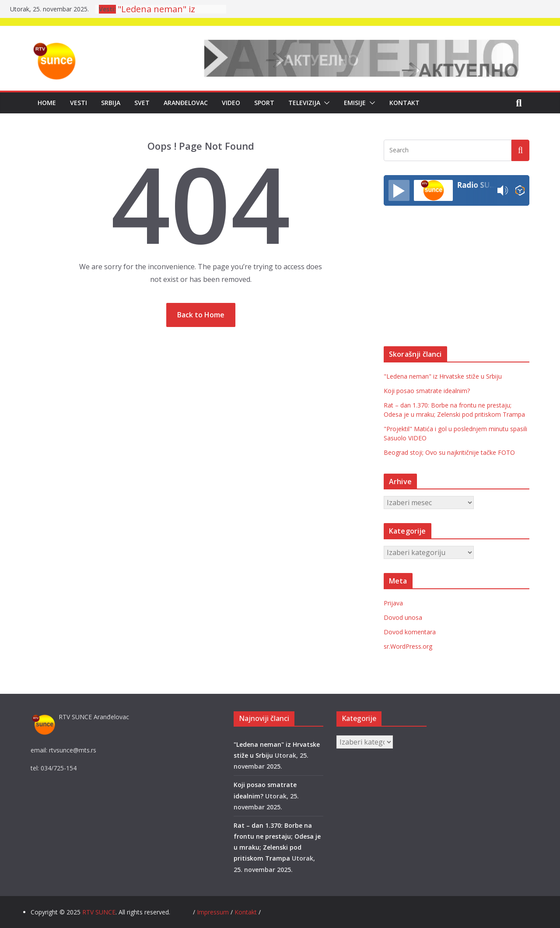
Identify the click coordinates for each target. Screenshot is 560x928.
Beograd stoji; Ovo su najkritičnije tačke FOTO (449, 452)
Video (231, 103)
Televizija (304, 103)
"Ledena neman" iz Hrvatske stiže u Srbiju (443, 376)
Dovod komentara (410, 632)
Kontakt (404, 103)
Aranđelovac (186, 103)
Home (47, 103)
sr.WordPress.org (408, 646)
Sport (264, 103)
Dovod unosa (403, 617)
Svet (142, 103)
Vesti (79, 103)
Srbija (111, 103)
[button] (325, 103)
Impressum (214, 912)
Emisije (355, 103)
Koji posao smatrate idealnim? (427, 391)
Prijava (393, 603)
